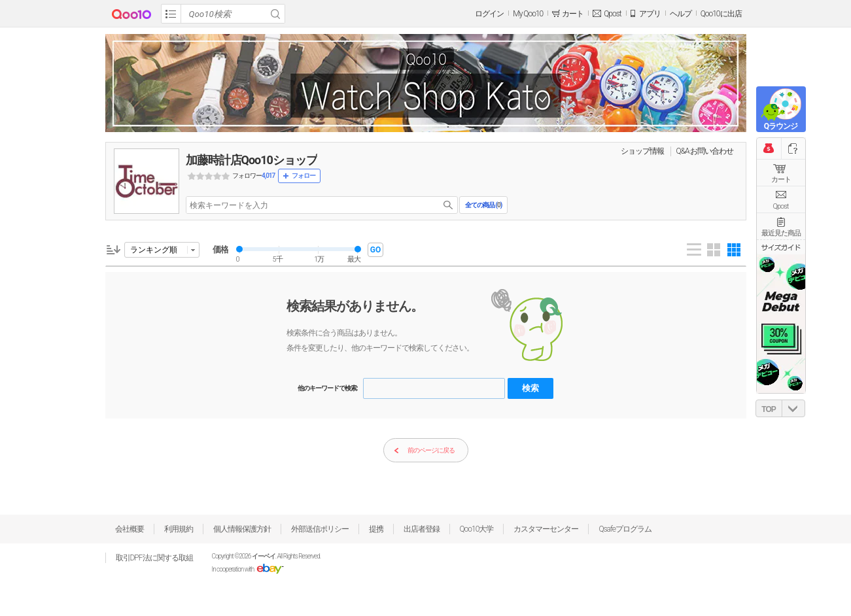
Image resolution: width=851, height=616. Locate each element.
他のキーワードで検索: (328, 388)
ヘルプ (681, 14)
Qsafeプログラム (625, 529)
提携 (376, 529)
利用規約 (179, 529)
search (448, 205)
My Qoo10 (528, 14)
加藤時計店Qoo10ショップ (252, 160)
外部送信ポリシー (320, 529)
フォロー (304, 176)
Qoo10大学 (477, 529)
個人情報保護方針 (242, 529)
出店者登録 (422, 529)
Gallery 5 (734, 250)
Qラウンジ (781, 126)
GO (375, 250)
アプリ (650, 14)
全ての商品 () (483, 205)
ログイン (489, 14)
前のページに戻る (424, 451)
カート (781, 180)
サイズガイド (781, 247)
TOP (768, 409)
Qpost (612, 14)
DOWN (793, 408)
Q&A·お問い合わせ (705, 151)
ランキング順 (154, 250)
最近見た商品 (781, 233)
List (694, 250)
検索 (530, 388)
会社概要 (130, 529)
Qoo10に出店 (721, 14)
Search (275, 14)
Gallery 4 (714, 250)
